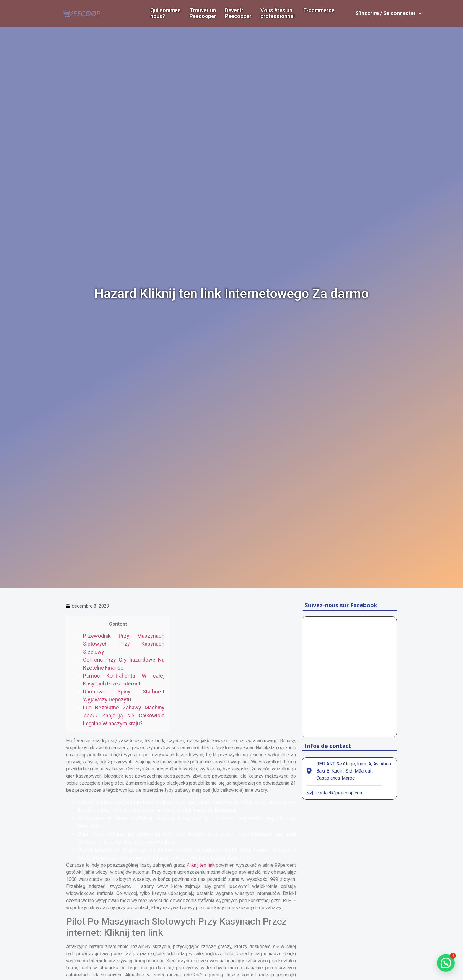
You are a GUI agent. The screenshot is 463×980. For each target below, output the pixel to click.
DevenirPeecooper (238, 13)
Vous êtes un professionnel (278, 13)
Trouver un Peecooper (203, 13)
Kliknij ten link (200, 865)
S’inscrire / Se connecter (389, 13)
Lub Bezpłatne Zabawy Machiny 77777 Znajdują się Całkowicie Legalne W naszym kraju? (124, 715)
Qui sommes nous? (166, 13)
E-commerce (319, 10)
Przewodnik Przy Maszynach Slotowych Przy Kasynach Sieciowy (124, 644)
